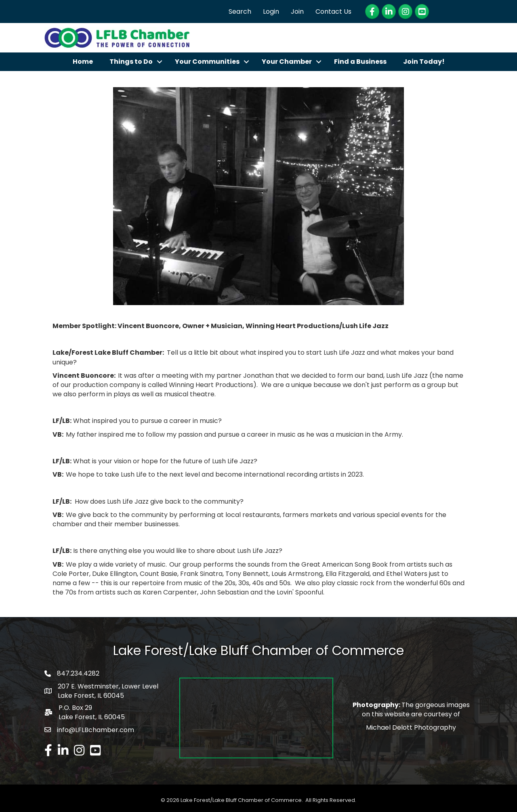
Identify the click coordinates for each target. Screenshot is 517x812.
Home (83, 62)
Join (297, 12)
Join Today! (424, 62)
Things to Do (131, 62)
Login (271, 12)
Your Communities (207, 62)
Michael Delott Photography (411, 727)
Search (240, 12)
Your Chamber (287, 62)
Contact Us (333, 12)
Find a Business (360, 62)
